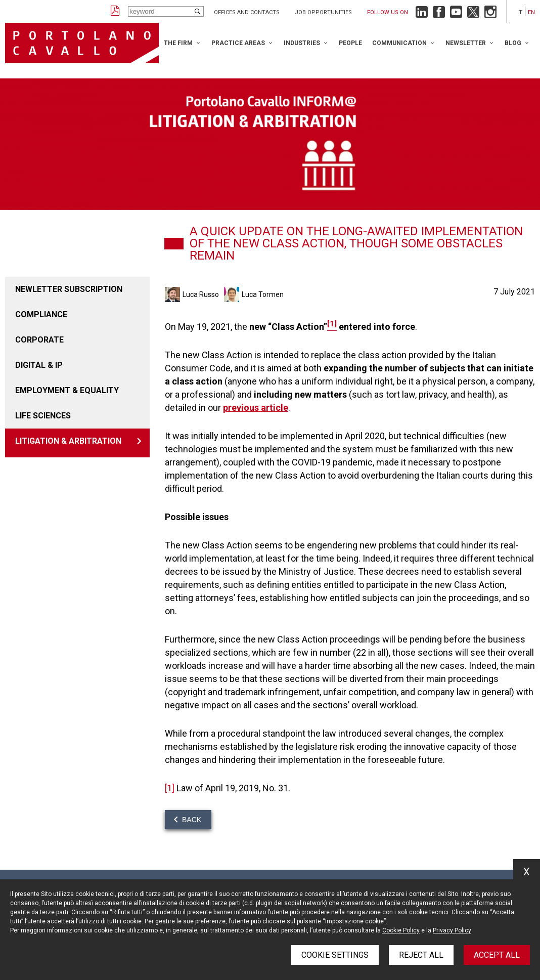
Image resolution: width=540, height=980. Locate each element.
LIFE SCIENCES (43, 416)
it (520, 12)
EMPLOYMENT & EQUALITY (67, 390)
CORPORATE (39, 340)
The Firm (178, 43)
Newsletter (466, 43)
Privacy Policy (452, 930)
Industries (302, 43)
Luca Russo (201, 294)
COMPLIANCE (41, 314)
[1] (170, 788)
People (350, 43)
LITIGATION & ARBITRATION (68, 441)
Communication (399, 43)
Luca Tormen (263, 294)
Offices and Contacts (247, 12)
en (531, 12)
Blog (513, 43)
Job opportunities (323, 12)
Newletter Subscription (69, 289)
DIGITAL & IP (39, 365)
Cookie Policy (401, 930)
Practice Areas (238, 43)
